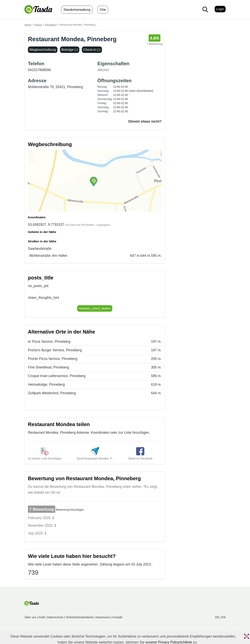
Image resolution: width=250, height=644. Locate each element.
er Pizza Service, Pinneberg (49, 342)
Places (38, 25)
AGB (42, 617)
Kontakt (117, 617)
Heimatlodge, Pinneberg (46, 384)
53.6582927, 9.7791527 (46, 225)
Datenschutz (55, 617)
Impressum (103, 617)
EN (224, 617)
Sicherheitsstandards (79, 617)
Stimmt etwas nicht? (145, 121)
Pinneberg (51, 25)
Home (28, 25)
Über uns (30, 617)
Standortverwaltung (77, 10)
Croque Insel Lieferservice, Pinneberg (57, 376)
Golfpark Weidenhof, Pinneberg (52, 393)
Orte (103, 10)
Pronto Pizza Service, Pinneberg (53, 359)
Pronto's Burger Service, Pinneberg (55, 350)
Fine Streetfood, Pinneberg (48, 367)
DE (217, 617)
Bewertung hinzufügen (70, 510)
